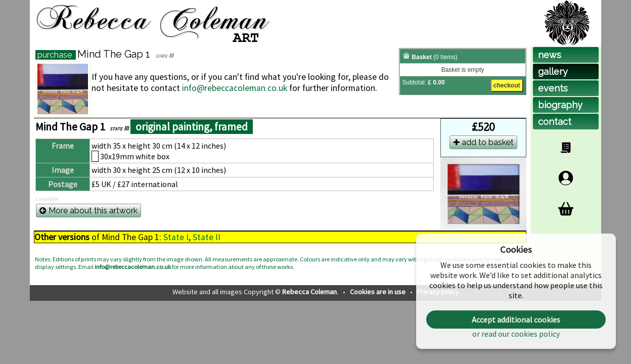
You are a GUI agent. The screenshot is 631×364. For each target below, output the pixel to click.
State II (207, 237)
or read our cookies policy (516, 334)
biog (560, 105)
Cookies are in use (378, 292)
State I (176, 237)
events (553, 88)
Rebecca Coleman (309, 292)
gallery (553, 72)
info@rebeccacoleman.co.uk (235, 88)
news (550, 55)
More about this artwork (88, 211)
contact (555, 122)
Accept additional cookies (516, 320)
